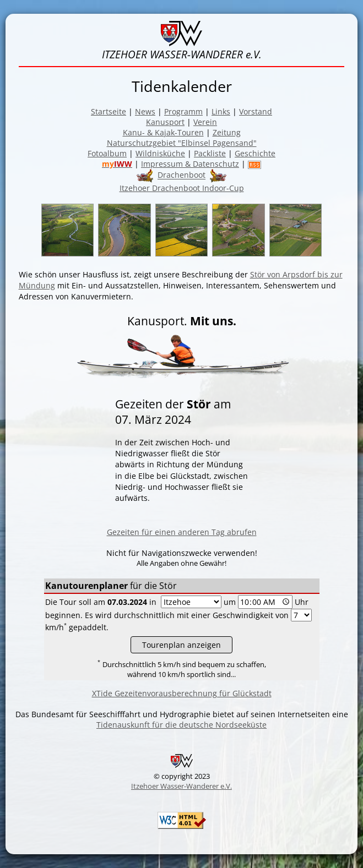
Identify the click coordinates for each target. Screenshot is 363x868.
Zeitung (227, 132)
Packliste (210, 153)
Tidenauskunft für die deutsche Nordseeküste (182, 725)
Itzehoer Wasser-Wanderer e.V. (182, 786)
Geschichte (255, 153)
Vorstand (256, 111)
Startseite (109, 111)
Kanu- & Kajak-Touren (163, 132)
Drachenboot (182, 175)
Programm (183, 111)
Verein (205, 122)
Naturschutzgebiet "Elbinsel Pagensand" (182, 143)
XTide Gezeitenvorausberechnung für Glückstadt (182, 693)
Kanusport (165, 122)
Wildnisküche (160, 153)
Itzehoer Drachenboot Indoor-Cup (182, 188)
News (145, 111)
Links (221, 111)
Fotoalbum (107, 153)
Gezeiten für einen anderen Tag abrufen (182, 532)
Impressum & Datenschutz (190, 164)
